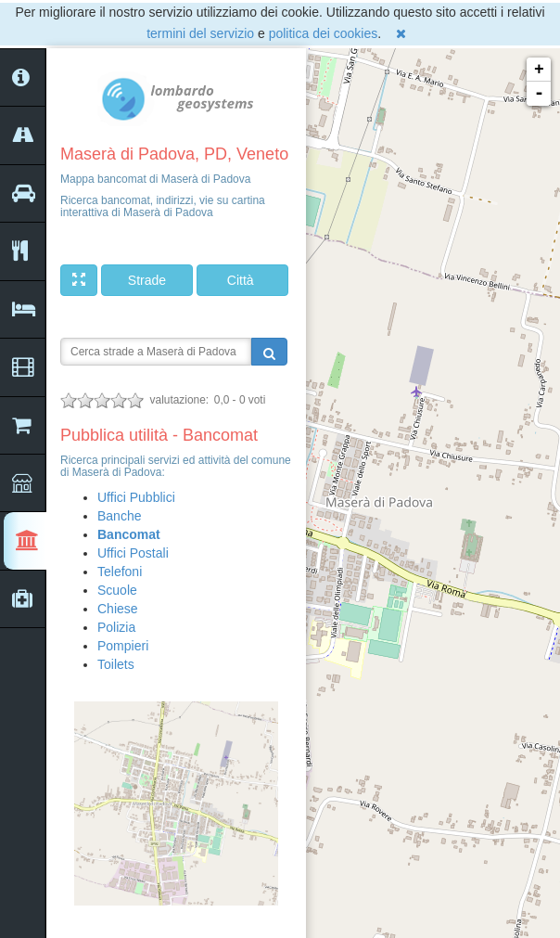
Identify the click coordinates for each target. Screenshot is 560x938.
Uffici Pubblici (136, 497)
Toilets (116, 664)
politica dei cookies (324, 33)
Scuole (117, 590)
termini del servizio (200, 33)
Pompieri (123, 646)
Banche (119, 516)
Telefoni (120, 572)
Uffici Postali (133, 553)
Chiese (118, 609)
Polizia (116, 627)
